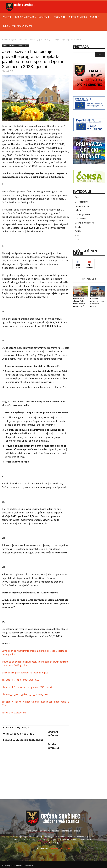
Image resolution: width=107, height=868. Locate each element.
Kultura (78, 210)
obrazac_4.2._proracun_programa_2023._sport (27, 687)
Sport (27, 46)
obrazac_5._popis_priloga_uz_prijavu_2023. (25, 694)
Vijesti (8, 17)
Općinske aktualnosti (16, 46)
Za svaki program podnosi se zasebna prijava (25, 673)
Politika (78, 231)
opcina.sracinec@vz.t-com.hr (62, 848)
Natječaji (45, 17)
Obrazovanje (81, 219)
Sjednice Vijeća (78, 17)
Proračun (60, 17)
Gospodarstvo (81, 202)
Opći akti (95, 17)
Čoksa (78, 198)
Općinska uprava (26, 17)
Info (7, 26)
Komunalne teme (83, 206)
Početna (5, 40)
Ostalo (78, 227)
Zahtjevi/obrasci (22, 26)
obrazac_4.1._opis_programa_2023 (21, 680)
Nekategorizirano (83, 214)
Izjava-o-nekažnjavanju (14, 713)
